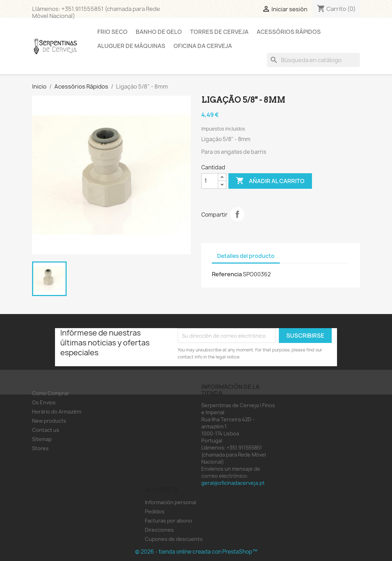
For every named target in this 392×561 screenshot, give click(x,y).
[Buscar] (313, 60)
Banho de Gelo (159, 32)
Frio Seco (112, 32)
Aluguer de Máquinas (131, 46)
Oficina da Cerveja (203, 46)
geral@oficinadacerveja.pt (233, 483)
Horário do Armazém (57, 412)
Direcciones (159, 530)
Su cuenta (161, 489)
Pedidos (155, 511)
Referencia (227, 274)
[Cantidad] (210, 181)
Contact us (46, 430)
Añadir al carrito (270, 181)
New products (49, 421)
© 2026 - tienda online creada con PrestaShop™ (196, 552)
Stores (40, 448)
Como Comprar (51, 393)
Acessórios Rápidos (289, 32)
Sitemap (42, 439)
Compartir (237, 214)
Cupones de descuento (174, 539)
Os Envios (44, 402)
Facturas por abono (169, 521)
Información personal (170, 502)
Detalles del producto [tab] (246, 256)
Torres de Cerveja (219, 32)
